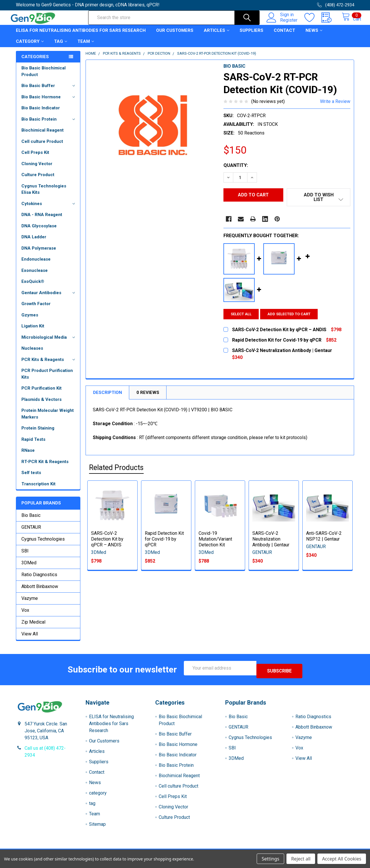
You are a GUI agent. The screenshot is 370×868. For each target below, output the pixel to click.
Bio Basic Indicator (41, 113)
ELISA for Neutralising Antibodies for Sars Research (81, 36)
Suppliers (251, 36)
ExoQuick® (33, 287)
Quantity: (236, 171)
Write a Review (335, 107)
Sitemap (97, 826)
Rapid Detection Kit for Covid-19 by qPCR (164, 540)
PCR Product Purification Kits (47, 379)
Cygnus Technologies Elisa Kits (44, 195)
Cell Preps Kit (35, 158)
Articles (217, 36)
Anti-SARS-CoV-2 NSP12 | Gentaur (324, 537)
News (314, 36)
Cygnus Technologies (43, 544)
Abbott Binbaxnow (40, 592)
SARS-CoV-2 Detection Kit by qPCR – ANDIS (107, 540)
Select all (241, 315)
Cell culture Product (42, 147)
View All (30, 639)
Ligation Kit (33, 331)
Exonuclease (35, 276)
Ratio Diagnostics (39, 580)
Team (86, 47)
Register (283, 23)
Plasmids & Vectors (41, 405)
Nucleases (32, 353)
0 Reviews (148, 394)
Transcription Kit (38, 489)
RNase (28, 456)
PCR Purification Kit (41, 393)
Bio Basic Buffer (49, 91)
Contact (284, 36)
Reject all (301, 859)
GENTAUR (31, 532)
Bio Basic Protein (49, 124)
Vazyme (30, 603)
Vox (25, 615)
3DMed (29, 568)
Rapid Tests (33, 445)
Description (108, 394)
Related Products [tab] (116, 469)
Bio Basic (31, 520)
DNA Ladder (34, 242)
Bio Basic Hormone (49, 102)
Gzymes (30, 320)
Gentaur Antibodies (49, 298)
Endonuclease (36, 264)
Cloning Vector (37, 169)
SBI (25, 556)
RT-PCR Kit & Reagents (45, 467)
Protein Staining (38, 433)
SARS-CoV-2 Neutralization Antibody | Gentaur (271, 540)
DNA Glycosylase (39, 231)
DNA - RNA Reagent (42, 220)
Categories (35, 62)
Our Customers (175, 36)
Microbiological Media (49, 342)
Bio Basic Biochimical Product (44, 77)
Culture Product (38, 180)
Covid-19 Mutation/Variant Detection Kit (215, 540)
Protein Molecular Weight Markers (48, 419)
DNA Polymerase (39, 253)
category (30, 47)
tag (61, 47)
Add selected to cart (292, 315)
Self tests (31, 478)
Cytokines (49, 209)
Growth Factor (36, 309)
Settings (270, 859)
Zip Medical (33, 627)
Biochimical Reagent (42, 135)
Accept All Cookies (342, 859)
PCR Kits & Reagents (49, 365)
